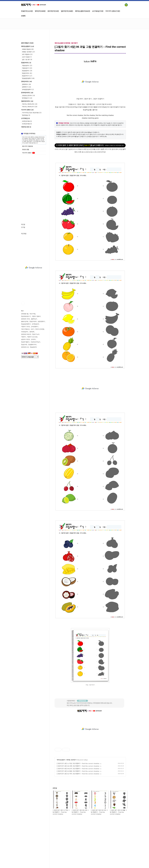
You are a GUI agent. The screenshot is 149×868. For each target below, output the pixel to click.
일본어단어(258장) (67, 11)
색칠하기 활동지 (36, 316)
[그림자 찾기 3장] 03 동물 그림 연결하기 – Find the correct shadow (78, 771)
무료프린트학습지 (35, 342)
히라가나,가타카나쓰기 (30, 107)
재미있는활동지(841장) (83, 11)
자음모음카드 (27, 65)
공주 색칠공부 (27, 54)
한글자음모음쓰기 (26, 316)
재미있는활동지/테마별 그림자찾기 (66, 43)
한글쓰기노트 (36, 334)
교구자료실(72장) (98, 11)
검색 (122, 5)
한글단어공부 (33, 321)
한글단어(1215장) (27, 11)
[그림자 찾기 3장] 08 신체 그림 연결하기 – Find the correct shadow (78, 766)
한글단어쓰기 (27, 76)
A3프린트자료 (27, 124)
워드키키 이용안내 (28, 146)
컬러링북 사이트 (26, 319)
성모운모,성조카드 (29, 95)
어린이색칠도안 (25, 329)
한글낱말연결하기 (28, 78)
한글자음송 (26, 115)
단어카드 (33, 339)
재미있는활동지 (61, 760)
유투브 (23, 303)
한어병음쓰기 (27, 98)
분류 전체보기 (27, 43)
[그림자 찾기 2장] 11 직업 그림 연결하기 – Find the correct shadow (78, 763)
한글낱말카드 (33, 347)
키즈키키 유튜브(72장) (113, 11)
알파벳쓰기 (27, 87)
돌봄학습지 (34, 319)
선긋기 (32, 329)
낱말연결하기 (41, 321)
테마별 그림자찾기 (71, 760)
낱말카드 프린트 (26, 339)
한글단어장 (24, 344)
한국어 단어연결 (40, 329)
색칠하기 (24, 337)
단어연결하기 (35, 327)
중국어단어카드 (27, 93)
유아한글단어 (35, 324)
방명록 (23, 16)
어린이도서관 (26, 127)
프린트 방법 (26, 149)
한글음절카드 (27, 71)
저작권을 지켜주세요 (28, 133)
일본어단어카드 (27, 101)
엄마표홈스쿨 (25, 314)
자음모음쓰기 (27, 68)
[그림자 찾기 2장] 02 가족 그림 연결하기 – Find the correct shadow (78, 774)
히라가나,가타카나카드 (30, 104)
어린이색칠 (32, 314)
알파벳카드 (27, 84)
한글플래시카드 (32, 344)
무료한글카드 (25, 332)
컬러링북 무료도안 (26, 334)
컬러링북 (32, 332)
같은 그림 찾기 (27, 59)
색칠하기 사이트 (26, 327)
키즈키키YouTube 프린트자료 (32, 113)
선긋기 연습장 (27, 57)
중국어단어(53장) (53, 11)
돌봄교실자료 (25, 321)
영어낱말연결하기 (28, 89)
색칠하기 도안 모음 (32, 337)
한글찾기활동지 (25, 342)
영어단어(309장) (40, 11)
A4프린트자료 (27, 121)
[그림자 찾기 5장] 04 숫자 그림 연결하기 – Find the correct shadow (78, 769)
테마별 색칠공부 (28, 49)
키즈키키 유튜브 (27, 110)
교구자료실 (26, 118)
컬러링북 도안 (25, 347)
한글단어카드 (26, 63)
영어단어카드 (27, 81)
